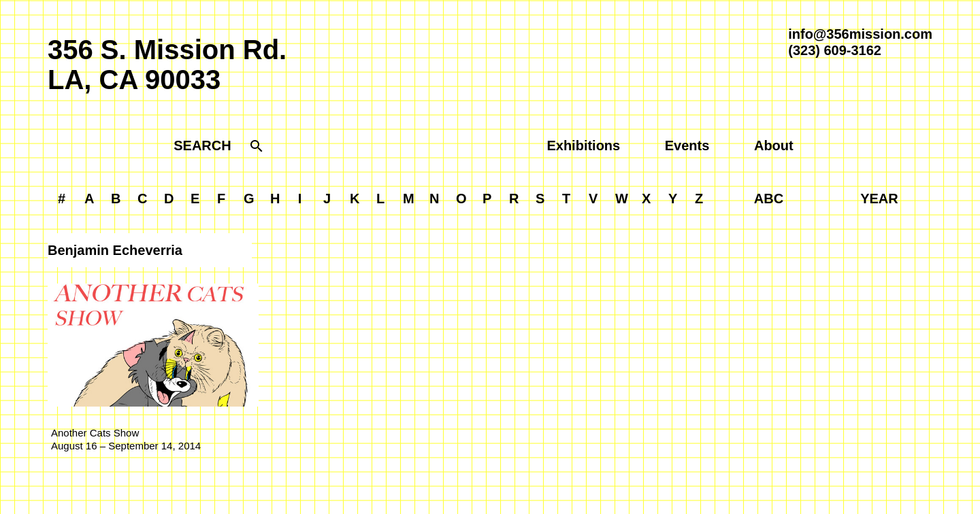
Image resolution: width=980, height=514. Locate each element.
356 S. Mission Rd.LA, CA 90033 (167, 65)
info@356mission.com (860, 34)
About (774, 145)
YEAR (879, 199)
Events (687, 145)
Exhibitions (583, 145)
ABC (769, 199)
